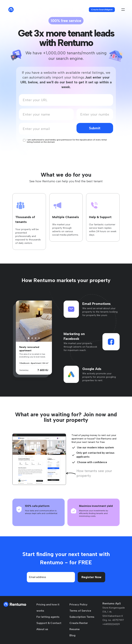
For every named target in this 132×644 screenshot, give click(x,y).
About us (42, 629)
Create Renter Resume (79, 626)
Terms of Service (80, 611)
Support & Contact (49, 623)
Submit (95, 128)
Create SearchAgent (102, 10)
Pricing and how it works (48, 608)
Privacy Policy (78, 604)
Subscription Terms (82, 617)
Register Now (91, 577)
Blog (72, 635)
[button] (29, 338)
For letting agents (48, 617)
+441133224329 (111, 624)
